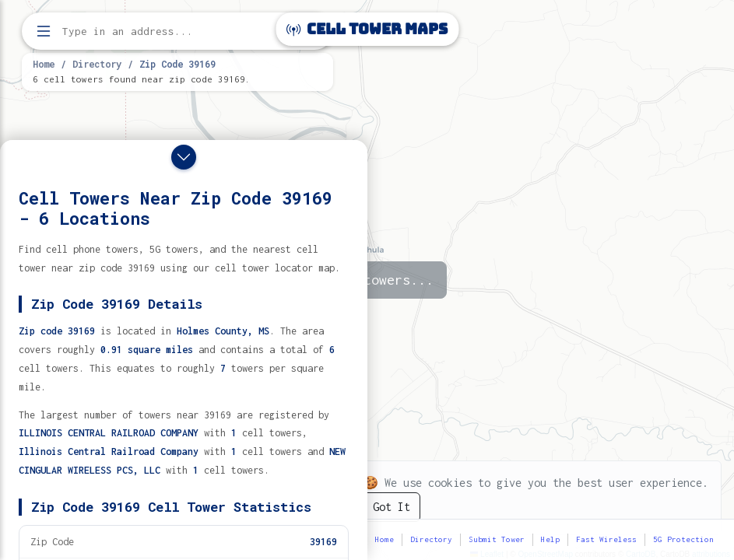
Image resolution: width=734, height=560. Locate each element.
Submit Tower (497, 539)
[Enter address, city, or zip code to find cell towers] (179, 31)
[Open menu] (44, 31)
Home (44, 64)
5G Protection (683, 539)
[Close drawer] (184, 157)
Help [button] (550, 539)
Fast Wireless (606, 539)
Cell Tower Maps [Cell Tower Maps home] (367, 29)
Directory (97, 64)
